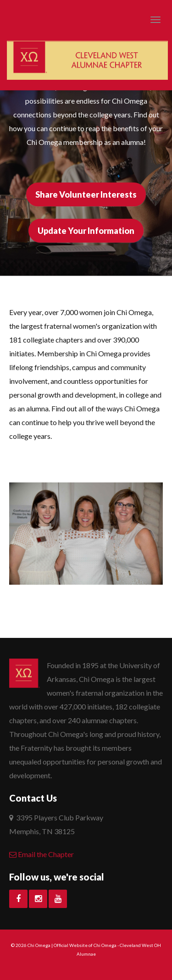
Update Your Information (86, 231)
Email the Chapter (42, 854)
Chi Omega (39, 945)
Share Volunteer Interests (86, 194)
